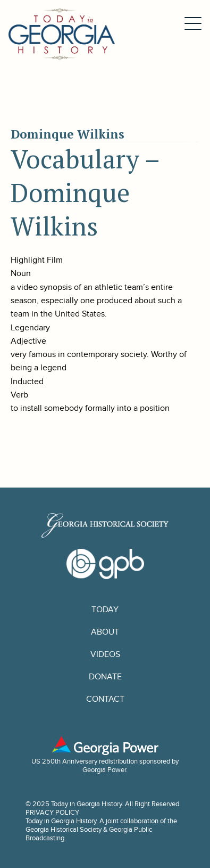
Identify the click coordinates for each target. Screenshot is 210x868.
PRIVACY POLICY (52, 813)
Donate (105, 677)
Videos (105, 654)
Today (105, 610)
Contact (105, 699)
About (105, 632)
